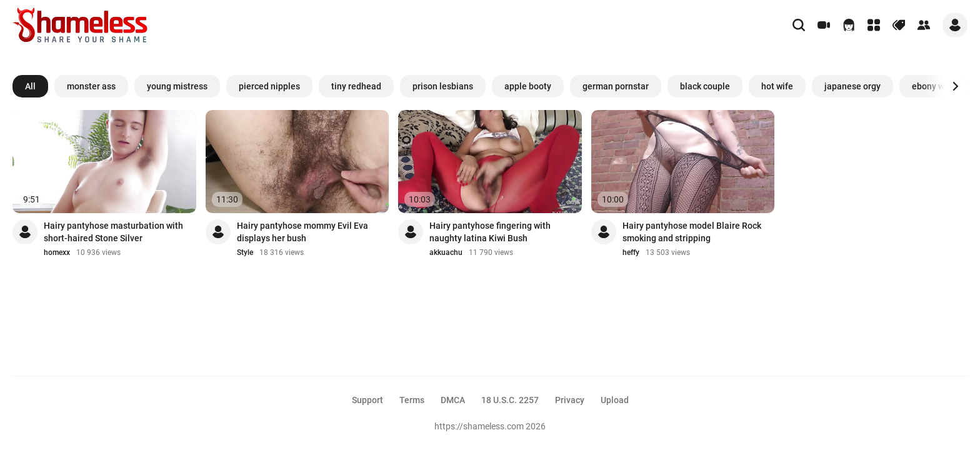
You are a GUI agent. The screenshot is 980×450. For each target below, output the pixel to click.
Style (245, 252)
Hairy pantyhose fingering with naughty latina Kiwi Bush (490, 232)
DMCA (453, 400)
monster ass (91, 86)
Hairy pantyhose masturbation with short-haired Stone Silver (113, 232)
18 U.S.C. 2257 (510, 400)
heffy (631, 252)
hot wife (777, 86)
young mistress (177, 86)
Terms (412, 400)
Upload (615, 400)
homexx (57, 252)
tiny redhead (356, 86)
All (30, 86)
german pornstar (616, 86)
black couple (705, 86)
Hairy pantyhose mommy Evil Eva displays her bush (302, 232)
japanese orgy (852, 86)
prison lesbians (443, 86)
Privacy (570, 400)
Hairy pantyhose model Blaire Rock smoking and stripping (692, 232)
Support (367, 400)
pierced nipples (269, 86)
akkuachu (446, 252)
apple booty (528, 86)
